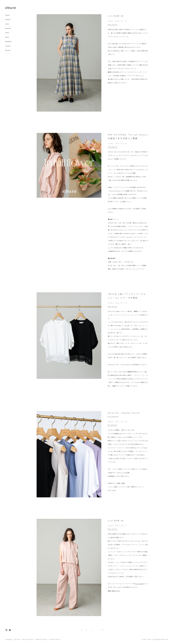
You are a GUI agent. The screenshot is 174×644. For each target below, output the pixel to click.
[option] (69, 63)
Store (7, 37)
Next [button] (103, 63)
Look (7, 24)
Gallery (8, 20)
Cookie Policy (55, 639)
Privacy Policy (28, 639)
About (8, 15)
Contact (8, 46)
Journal (8, 28)
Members (9, 41)
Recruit (8, 50)
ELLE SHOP (139, 584)
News (7, 33)
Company (9, 639)
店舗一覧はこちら (114, 591)
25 (102, 630)
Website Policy (42, 639)
